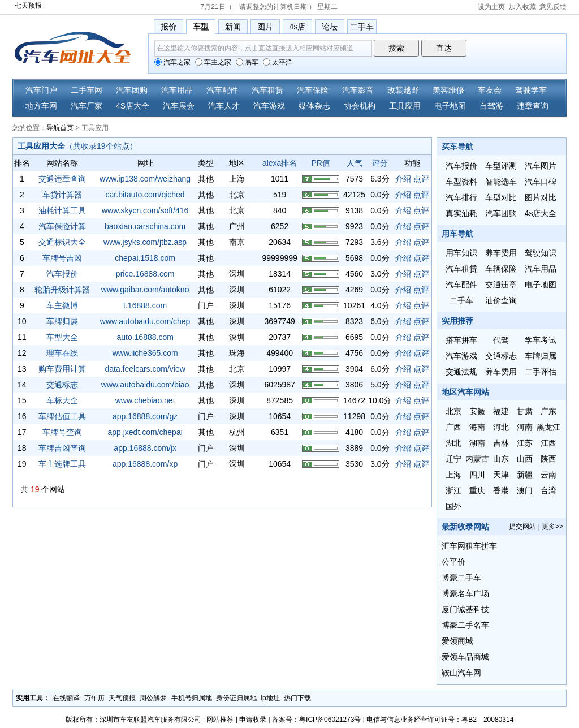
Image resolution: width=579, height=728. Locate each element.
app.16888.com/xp (145, 464)
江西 (548, 443)
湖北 (453, 443)
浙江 (453, 490)
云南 (548, 475)
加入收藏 (522, 7)
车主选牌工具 (62, 464)
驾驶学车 (531, 90)
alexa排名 (280, 163)
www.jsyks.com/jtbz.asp (145, 242)
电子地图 (450, 106)
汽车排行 (461, 197)
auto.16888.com (145, 337)
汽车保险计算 (62, 226)
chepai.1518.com (145, 258)
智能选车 (501, 182)
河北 (501, 427)
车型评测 (501, 166)
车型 (201, 27)
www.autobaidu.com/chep (145, 321)
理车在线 (62, 353)
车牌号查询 (62, 432)
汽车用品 (177, 90)
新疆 (525, 475)
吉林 (501, 443)
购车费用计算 (62, 369)
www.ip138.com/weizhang (145, 179)
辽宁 (453, 459)
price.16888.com (145, 274)
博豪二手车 (461, 578)
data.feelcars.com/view (145, 369)
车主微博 (62, 305)
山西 (525, 459)
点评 (421, 179)
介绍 (403, 179)
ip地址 (270, 698)
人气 (355, 163)
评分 (380, 163)
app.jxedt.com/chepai (145, 432)
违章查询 (533, 106)
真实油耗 (461, 213)
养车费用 (501, 253)
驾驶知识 (541, 253)
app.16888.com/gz (145, 416)
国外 (453, 506)
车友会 (490, 90)
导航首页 (60, 128)
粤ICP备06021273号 (330, 720)
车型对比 (501, 197)
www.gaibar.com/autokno (145, 290)
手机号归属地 (192, 698)
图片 (265, 27)
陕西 (548, 459)
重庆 (477, 490)
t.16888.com (145, 305)
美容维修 (448, 90)
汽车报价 (62, 274)
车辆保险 (501, 269)
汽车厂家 (87, 106)
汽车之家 (172, 62)
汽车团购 (132, 90)
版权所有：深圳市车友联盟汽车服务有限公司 (133, 720)
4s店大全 (541, 213)
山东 (501, 459)
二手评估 (541, 372)
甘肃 (525, 411)
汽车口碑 (541, 182)
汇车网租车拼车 (469, 546)
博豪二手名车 (465, 625)
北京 (453, 411)
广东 (548, 411)
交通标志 (62, 385)
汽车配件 (222, 90)
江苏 (525, 443)
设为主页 (491, 7)
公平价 (453, 562)
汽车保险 (313, 90)
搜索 (396, 48)
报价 (168, 27)
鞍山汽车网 (461, 673)
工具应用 (405, 106)
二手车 (362, 27)
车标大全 (62, 400)
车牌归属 (62, 321)
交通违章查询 (62, 179)
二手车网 (87, 90)
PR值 (320, 163)
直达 (444, 48)
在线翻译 (66, 698)
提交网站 (522, 527)
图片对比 (541, 197)
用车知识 (461, 253)
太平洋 (278, 62)
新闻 (233, 27)
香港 (501, 490)
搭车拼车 (461, 340)
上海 (453, 475)
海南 (477, 427)
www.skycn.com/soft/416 (145, 210)
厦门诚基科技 (465, 609)
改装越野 (403, 90)
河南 (525, 427)
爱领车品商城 (465, 657)
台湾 (548, 490)
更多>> (552, 527)
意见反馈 (553, 7)
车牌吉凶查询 (62, 448)
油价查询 (501, 300)
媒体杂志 (314, 106)
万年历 (94, 698)
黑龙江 (548, 427)
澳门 (525, 490)
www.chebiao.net (145, 400)
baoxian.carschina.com (145, 226)
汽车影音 (358, 90)
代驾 (501, 340)
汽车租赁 (267, 90)
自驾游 (491, 106)
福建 (501, 411)
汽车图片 (541, 166)
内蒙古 (477, 459)
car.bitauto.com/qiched (145, 195)
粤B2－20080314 (487, 720)
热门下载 (297, 698)
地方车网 (41, 106)
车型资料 (461, 182)
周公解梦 (153, 698)
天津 (501, 475)
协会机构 (360, 106)
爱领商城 (457, 641)
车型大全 (62, 337)
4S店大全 (133, 106)
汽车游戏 (269, 106)
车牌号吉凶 (62, 258)
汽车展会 (179, 106)
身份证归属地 (236, 698)
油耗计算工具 (62, 210)
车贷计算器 (62, 195)
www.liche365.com (145, 353)
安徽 (477, 411)
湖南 (477, 443)
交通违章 (501, 285)
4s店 (298, 27)
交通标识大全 (62, 242)
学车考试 (541, 340)
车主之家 (213, 62)
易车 (247, 62)
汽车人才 (224, 106)
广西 (453, 427)
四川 (477, 475)
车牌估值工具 (62, 416)
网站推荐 (220, 720)
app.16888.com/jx (145, 448)
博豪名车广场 (465, 593)
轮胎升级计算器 (62, 290)
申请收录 (253, 720)
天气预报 (122, 698)
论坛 (330, 27)
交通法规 (461, 372)
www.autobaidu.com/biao (145, 385)
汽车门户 (41, 90)
